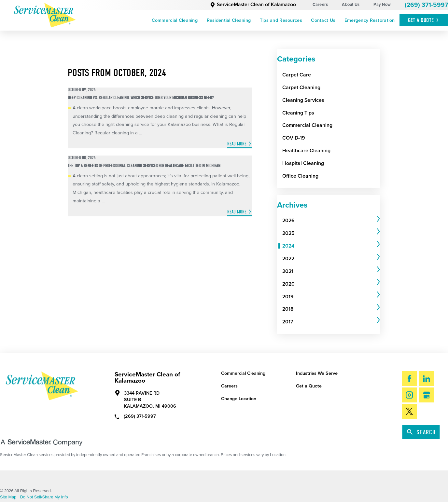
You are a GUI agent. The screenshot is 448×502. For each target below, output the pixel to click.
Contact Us (323, 20)
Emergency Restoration (370, 20)
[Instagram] (409, 395)
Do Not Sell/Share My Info (44, 497)
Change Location (239, 399)
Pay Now (382, 5)
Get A (424, 20)
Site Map (8, 497)
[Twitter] (409, 411)
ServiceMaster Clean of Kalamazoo (253, 5)
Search (421, 432)
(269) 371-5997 (426, 5)
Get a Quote (309, 386)
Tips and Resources (281, 20)
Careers (320, 5)
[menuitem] (175, 20)
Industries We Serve (317, 373)
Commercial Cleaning (175, 20)
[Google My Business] (427, 395)
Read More (237, 144)
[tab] (331, 221)
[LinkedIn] (427, 379)
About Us (351, 5)
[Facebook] (409, 379)
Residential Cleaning (229, 20)
